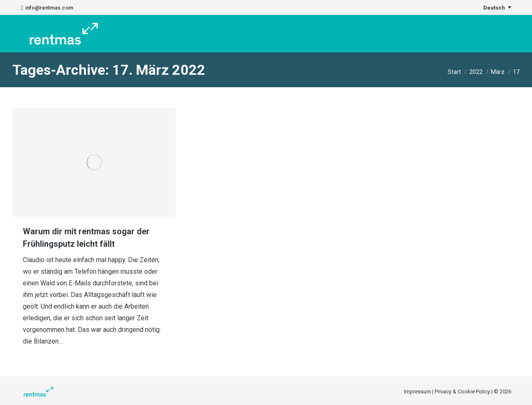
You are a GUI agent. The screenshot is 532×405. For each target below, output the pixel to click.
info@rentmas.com (47, 8)
